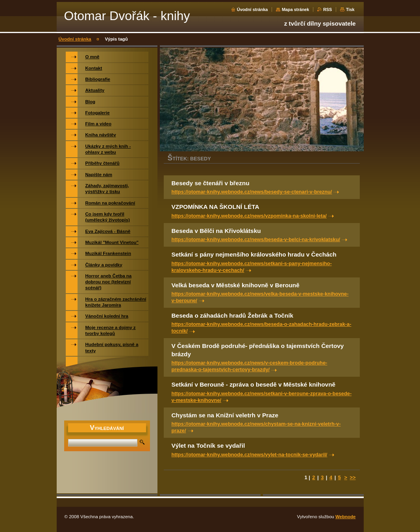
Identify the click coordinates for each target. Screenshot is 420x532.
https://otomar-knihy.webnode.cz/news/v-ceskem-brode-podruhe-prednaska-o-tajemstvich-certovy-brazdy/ (250, 366)
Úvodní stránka (253, 9)
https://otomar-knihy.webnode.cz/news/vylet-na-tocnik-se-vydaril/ (250, 455)
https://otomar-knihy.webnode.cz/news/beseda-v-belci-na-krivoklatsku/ (256, 239)
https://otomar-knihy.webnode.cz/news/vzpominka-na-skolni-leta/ (249, 216)
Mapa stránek (296, 9)
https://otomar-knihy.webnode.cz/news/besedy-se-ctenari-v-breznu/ (252, 192)
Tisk (350, 9)
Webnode (346, 517)
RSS (327, 9)
